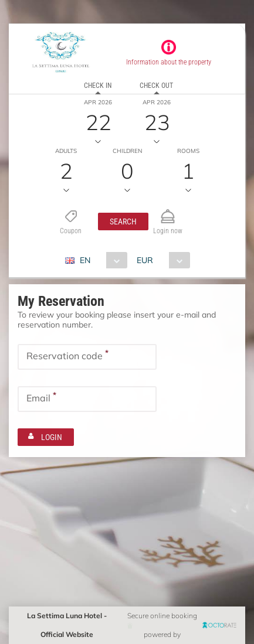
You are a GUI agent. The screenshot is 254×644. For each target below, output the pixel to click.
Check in (98, 86)
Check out (156, 86)
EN (85, 260)
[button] (123, 222)
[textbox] (87, 357)
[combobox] (101, 260)
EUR (145, 260)
